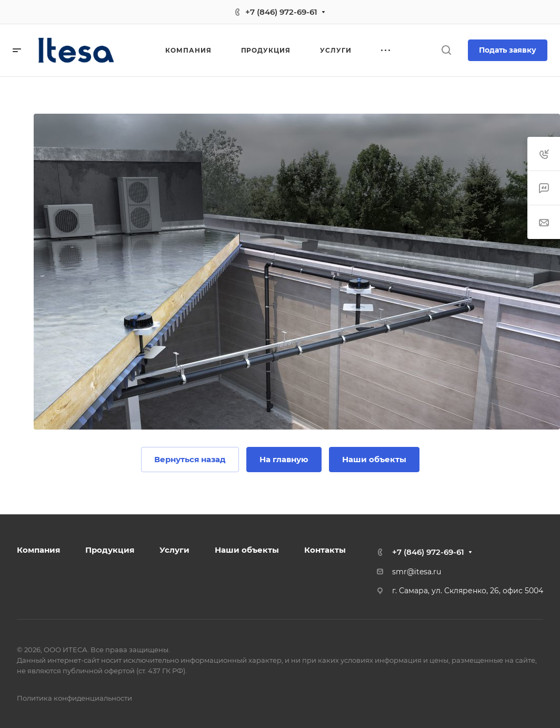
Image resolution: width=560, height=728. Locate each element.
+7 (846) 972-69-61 (281, 12)
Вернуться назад (190, 459)
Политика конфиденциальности (74, 698)
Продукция (110, 550)
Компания (38, 550)
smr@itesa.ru (417, 572)
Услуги (174, 550)
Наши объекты (247, 550)
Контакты (325, 550)
